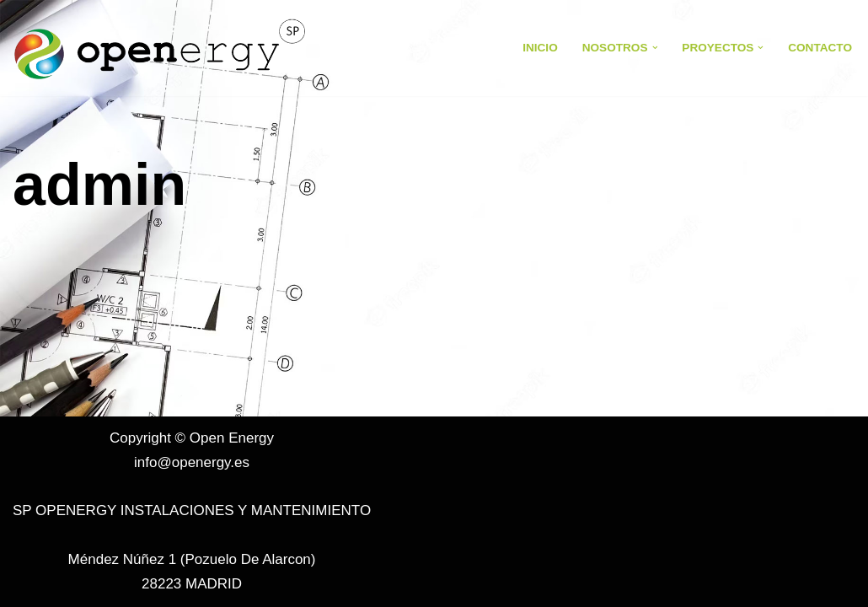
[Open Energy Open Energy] (160, 48)
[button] (655, 48)
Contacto (820, 48)
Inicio (540, 48)
